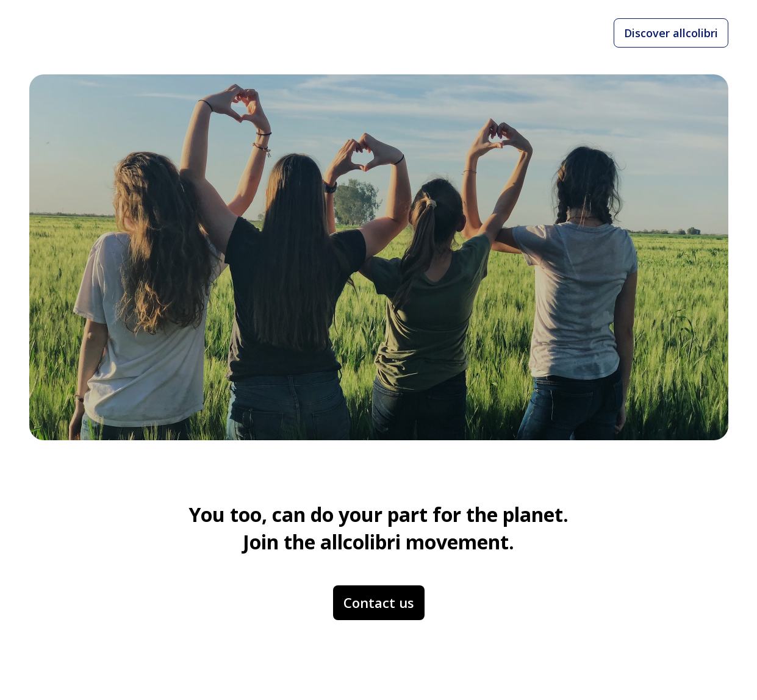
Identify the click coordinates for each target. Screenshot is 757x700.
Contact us (379, 602)
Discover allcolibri (671, 33)
